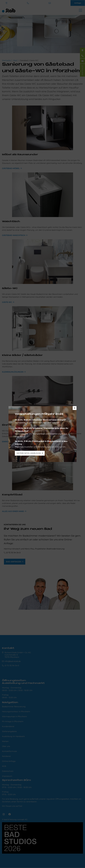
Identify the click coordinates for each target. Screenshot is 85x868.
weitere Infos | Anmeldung (29, 453)
